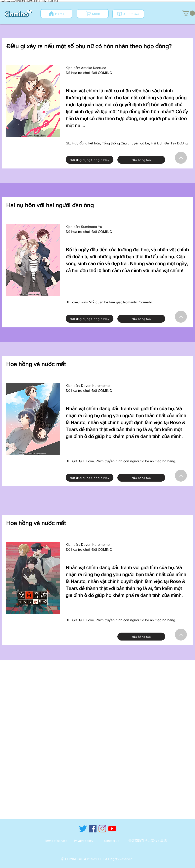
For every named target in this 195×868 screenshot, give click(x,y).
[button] (189, 13)
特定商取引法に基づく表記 (148, 841)
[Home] (56, 14)
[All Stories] (128, 14)
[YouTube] (112, 829)
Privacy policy (84, 841)
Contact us (112, 841)
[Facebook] (93, 829)
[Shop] (93, 14)
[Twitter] (83, 829)
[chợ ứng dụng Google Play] (90, 160)
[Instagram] (102, 829)
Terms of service (56, 841)
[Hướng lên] (181, 158)
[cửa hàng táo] (141, 160)
